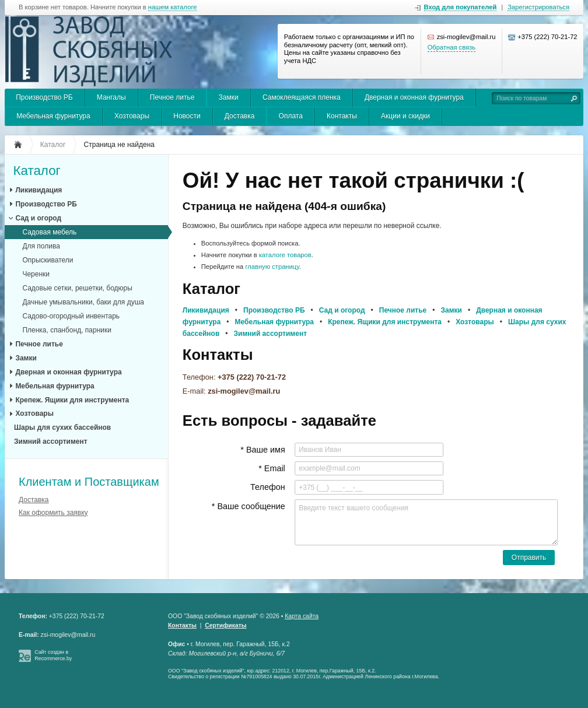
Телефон (268, 487)
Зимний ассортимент (51, 441)
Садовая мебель (49, 232)
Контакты (342, 116)
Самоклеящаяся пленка (302, 97)
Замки (229, 97)
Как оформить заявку (53, 513)
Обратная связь (452, 47)
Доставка (240, 116)
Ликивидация (38, 190)
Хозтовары (132, 116)
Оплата (291, 116)
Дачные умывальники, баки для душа (83, 302)
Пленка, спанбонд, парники (67, 330)
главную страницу (272, 267)
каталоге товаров (285, 255)
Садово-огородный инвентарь (71, 316)
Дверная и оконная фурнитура (414, 97)
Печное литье (172, 97)
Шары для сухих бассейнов (62, 427)
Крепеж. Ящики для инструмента (72, 400)
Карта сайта (302, 616)
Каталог (36, 171)
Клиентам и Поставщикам (89, 482)
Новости (187, 116)
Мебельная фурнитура (53, 116)
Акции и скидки (405, 116)
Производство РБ (44, 97)
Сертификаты (225, 625)
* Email (272, 468)
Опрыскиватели (48, 260)
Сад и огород (38, 218)
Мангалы (111, 97)
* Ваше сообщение (249, 506)
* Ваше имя (262, 450)
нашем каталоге (173, 7)
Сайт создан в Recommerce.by (53, 655)
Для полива (41, 246)
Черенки (36, 274)
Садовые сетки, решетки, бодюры (77, 288)
